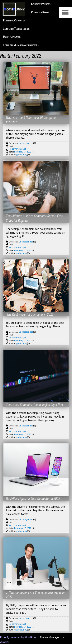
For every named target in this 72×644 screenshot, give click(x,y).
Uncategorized (26, 143)
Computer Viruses (41, 4)
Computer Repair (40, 12)
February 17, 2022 (23, 152)
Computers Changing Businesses (21, 45)
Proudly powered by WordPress (19, 637)
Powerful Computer (14, 20)
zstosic (4, 642)
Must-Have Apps (12, 37)
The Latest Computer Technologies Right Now (35, 404)
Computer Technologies (16, 29)
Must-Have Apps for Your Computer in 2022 (33, 498)
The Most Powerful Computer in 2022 (30, 314)
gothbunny (22, 155)
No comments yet (17, 149)
